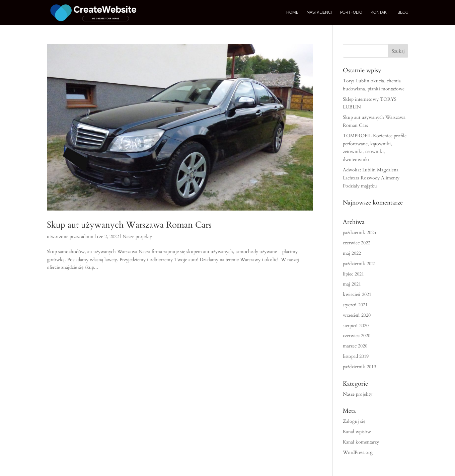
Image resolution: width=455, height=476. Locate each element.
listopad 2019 (356, 356)
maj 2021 (352, 284)
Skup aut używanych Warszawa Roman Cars (129, 225)
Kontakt (380, 12)
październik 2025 (359, 232)
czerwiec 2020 (357, 336)
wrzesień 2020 (357, 315)
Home (292, 12)
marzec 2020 (355, 346)
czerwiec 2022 (357, 243)
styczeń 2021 (355, 305)
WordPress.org (358, 452)
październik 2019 (359, 367)
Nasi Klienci (319, 12)
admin (87, 236)
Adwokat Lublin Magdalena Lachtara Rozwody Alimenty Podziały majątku (371, 178)
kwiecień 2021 (357, 294)
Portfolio (351, 12)
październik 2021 (359, 264)
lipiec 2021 (353, 274)
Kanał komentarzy (361, 442)
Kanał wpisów (357, 432)
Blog (403, 12)
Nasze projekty (137, 236)
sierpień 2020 (356, 326)
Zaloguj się (354, 421)
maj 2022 (352, 253)
